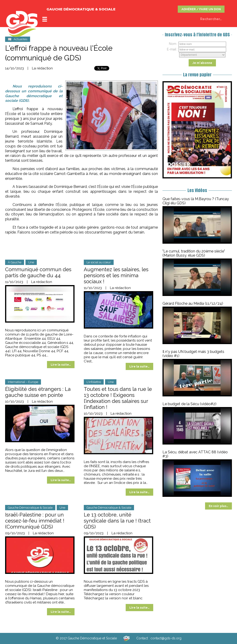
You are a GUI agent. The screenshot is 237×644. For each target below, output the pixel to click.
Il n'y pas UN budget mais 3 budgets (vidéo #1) (193, 354)
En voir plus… (218, 506)
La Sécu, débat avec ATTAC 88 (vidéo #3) (195, 454)
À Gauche (15, 262)
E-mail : (172, 49)
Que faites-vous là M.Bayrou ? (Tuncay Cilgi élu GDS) (196, 201)
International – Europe (23, 382)
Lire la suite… (61, 365)
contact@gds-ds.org (166, 638)
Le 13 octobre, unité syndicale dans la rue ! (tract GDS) (117, 521)
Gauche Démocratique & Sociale (30, 508)
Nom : (173, 44)
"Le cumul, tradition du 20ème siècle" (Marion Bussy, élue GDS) (194, 253)
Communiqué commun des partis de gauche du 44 (38, 272)
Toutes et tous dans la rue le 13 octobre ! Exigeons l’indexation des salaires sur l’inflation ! (118, 398)
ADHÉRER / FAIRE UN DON (201, 9)
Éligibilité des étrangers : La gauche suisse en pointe (38, 392)
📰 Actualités (18, 39)
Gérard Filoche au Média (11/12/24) (193, 303)
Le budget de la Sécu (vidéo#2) (189, 404)
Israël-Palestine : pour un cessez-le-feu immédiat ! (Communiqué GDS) (35, 521)
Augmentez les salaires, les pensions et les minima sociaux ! (116, 275)
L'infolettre (94, 382)
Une (31, 262)
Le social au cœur (99, 262)
